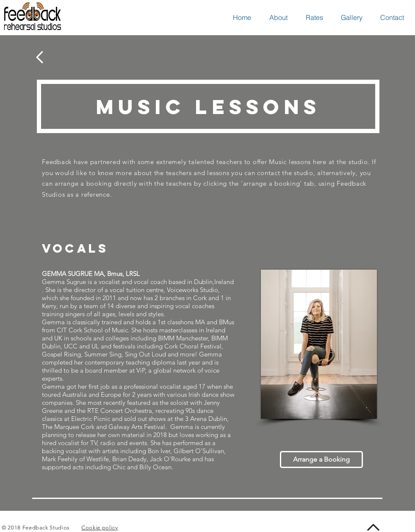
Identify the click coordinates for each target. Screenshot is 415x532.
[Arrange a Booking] (321, 460)
